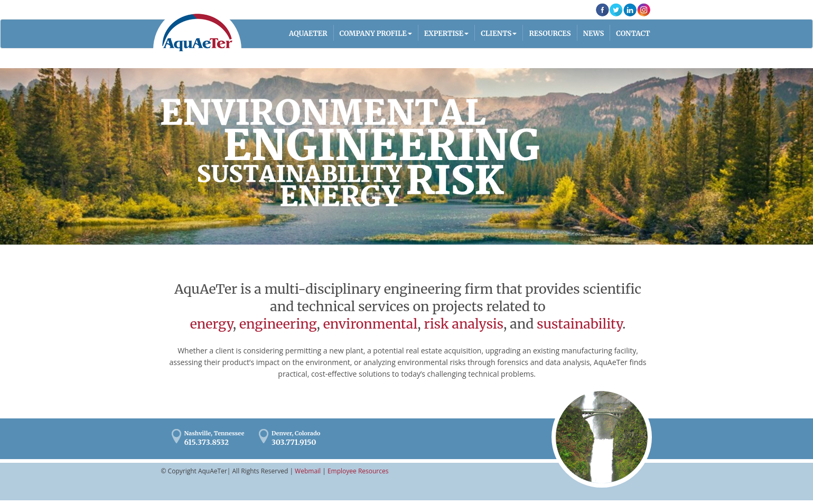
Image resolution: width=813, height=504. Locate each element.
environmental (370, 324)
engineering (278, 324)
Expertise (444, 34)
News (594, 34)
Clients (496, 34)
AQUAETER (308, 34)
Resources (550, 34)
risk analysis (464, 324)
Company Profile (373, 34)
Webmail (308, 471)
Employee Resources (358, 471)
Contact (633, 34)
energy (212, 324)
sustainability (580, 324)
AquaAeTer (197, 32)
